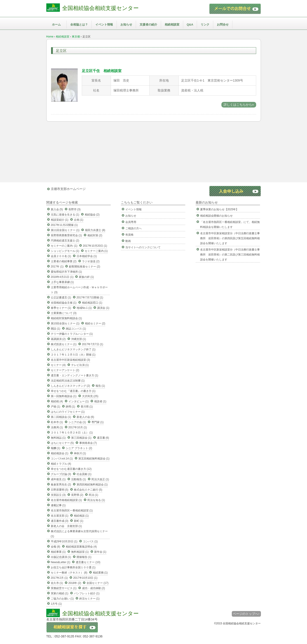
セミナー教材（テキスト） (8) (69, 573)
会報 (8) (56, 547)
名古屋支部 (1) (60, 516)
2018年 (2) (75, 583)
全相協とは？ (79, 25)
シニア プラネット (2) (79, 448)
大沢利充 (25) (90, 396)
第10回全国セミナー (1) (65, 323)
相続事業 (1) (58, 552)
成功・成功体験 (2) (94, 588)
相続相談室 (172, 25)
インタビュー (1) (79, 401)
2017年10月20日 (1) (95, 246)
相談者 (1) (100, 401)
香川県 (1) (87, 407)
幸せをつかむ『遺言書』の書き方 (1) (73, 391)
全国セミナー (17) (97, 583)
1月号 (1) (56, 604)
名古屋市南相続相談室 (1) (66, 500)
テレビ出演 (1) (80, 365)
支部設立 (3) (58, 495)
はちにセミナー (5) (62, 443)
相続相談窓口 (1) (92, 303)
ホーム (56, 25)
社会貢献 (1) (84, 474)
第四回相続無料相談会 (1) (92, 485)
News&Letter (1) (61, 562)
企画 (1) (79, 220)
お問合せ (223, 25)
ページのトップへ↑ (246, 614)
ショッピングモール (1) (65, 251)
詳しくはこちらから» (239, 105)
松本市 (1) (57, 422)
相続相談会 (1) (60, 453)
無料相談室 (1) (80, 552)
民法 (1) (94, 495)
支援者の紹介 (148, 25)
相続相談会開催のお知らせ (216, 216)
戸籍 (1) (56, 407)
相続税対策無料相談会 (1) (66, 318)
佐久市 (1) (57, 583)
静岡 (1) (70, 407)
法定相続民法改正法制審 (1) (68, 381)
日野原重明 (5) (60, 490)
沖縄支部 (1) (79, 339)
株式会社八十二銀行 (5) (88, 490)
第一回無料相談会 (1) (64, 396)
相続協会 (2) (92, 215)
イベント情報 (104, 25)
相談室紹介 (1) (60, 220)
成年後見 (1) (58, 479)
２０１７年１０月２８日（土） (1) (72, 433)
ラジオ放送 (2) (91, 261)
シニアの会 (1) (77, 422)
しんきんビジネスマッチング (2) (70, 386)
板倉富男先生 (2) (61, 485)
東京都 (76, 37)
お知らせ (126, 25)
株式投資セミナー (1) (64, 344)
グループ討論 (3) (61, 474)
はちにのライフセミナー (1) (68, 412)
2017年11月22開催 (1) (64, 225)
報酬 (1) (56, 448)
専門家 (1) (98, 422)
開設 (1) (56, 329)
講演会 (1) (103, 308)
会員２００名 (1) (61, 256)
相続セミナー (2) (95, 323)
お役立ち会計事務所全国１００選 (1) (73, 567)
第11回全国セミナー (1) (65, 230)
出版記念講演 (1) (61, 557)
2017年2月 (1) (59, 578)
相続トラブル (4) (61, 464)
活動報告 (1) (79, 479)
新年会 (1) (100, 552)
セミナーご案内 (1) (96, 251)
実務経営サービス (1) (64, 588)
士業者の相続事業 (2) (64, 261)
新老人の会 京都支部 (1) (66, 526)
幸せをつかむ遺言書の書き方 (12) (71, 469)
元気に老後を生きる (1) (65, 215)
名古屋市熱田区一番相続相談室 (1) (72, 511)
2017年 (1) (57, 267)
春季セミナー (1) (61, 308)
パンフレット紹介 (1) (87, 593)
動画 (128, 241)
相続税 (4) (57, 401)
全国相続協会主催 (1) (64, 303)
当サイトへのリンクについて (143, 247)
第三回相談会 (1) (81, 438)
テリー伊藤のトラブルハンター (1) (72, 334)
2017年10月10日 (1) (85, 578)
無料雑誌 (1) (58, 438)
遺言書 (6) (103, 438)
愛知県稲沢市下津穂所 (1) (66, 272)
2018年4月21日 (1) (62, 277)
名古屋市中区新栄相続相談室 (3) (70, 360)
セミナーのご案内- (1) (64, 246)
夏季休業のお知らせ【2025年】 (219, 209)
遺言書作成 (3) (60, 521)
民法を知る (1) (96, 500)
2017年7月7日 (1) (93, 344)
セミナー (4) (58, 365)
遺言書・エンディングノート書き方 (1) (75, 375)
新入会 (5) (57, 209)
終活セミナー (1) (89, 599)
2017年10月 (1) (78, 427)
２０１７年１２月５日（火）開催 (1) (73, 355)
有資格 (129, 235)
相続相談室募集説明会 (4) (81, 547)
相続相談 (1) (81, 516)
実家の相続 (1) (60, 593)
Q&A (190, 25)
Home (50, 37)
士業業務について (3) (64, 313)
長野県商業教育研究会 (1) (66, 235)
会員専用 (131, 222)
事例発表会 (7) (88, 443)
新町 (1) (79, 521)
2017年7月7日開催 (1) (90, 297)
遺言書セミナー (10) (88, 562)
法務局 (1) (57, 427)
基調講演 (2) (58, 339)
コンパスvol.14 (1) (62, 459)
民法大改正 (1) (100, 479)
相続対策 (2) (95, 235)
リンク (205, 25)
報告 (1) (100, 386)
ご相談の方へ (134, 228)
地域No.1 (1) (84, 308)
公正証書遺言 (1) (61, 297)
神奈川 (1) (80, 453)
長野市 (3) (75, 209)
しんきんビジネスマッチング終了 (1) (73, 349)
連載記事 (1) (58, 505)
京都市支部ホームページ (68, 189)
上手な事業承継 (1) (62, 282)
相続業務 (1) (100, 573)
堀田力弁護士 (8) (95, 230)
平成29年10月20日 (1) (64, 541)
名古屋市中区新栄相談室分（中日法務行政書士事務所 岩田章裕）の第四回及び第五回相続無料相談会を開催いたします (230, 238)
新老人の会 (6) (85, 417)
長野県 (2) (77, 495)
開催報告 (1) (84, 557)
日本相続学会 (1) (87, 256)
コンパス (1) (90, 541)
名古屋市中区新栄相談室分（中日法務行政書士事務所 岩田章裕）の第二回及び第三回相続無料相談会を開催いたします (230, 255)
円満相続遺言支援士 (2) (65, 241)
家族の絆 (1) (86, 277)
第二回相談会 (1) (61, 417)
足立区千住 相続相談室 (102, 71)
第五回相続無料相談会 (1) (94, 459)
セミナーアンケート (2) (65, 370)
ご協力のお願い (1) (62, 599)
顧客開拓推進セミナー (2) (84, 267)
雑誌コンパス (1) (76, 329)
